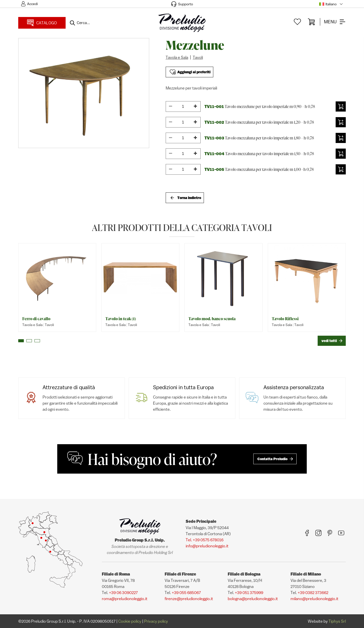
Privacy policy (156, 621)
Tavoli (198, 57)
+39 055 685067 (186, 593)
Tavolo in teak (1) (121, 319)
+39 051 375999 (249, 593)
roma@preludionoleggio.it (125, 599)
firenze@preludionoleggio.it (189, 599)
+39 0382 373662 (313, 593)
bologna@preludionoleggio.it (253, 599)
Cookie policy (130, 621)
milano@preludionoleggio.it (314, 599)
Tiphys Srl (337, 621)
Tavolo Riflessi (285, 319)
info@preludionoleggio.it (207, 546)
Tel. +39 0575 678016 (205, 540)
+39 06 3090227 (123, 593)
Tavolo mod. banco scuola (212, 319)
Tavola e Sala (177, 57)
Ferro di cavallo (36, 319)
